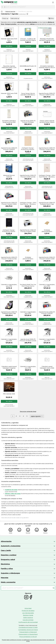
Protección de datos (28, 611)
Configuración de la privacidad (28, 622)
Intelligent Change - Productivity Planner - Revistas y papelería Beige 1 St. (28, 149)
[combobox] (29, 7)
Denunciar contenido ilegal (28, 411)
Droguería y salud (8, 559)
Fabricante (15, 18)
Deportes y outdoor (9, 555)
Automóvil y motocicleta (11, 546)
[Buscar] (2, 7)
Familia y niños (7, 569)
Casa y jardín (6, 550)
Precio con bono (44, 28)
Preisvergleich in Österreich (28, 632)
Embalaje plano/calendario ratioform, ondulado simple (47, 231)
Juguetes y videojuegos (10, 573)
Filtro (51, 18)
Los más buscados (28, 613)
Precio (5, 18)
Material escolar (10, 11)
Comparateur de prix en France (28, 630)
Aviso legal (28, 608)
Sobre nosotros (28, 618)
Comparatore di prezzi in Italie (28, 627)
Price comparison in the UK (28, 637)
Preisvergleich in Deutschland (28, 634)
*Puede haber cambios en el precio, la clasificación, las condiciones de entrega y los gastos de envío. (28, 640)
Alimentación (6, 541)
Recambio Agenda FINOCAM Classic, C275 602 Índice (9, 67)
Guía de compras (28, 620)
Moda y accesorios (8, 582)
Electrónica (5, 564)
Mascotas (5, 578)
